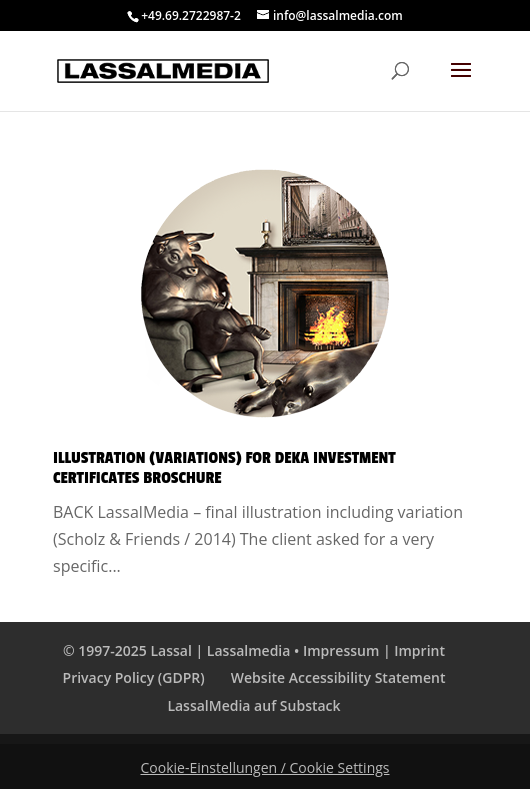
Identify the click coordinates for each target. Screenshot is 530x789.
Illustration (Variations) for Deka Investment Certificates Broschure (224, 468)
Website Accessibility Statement (338, 677)
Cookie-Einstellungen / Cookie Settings (265, 767)
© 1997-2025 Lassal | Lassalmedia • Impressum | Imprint (254, 650)
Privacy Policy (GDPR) (134, 677)
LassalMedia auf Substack (253, 705)
